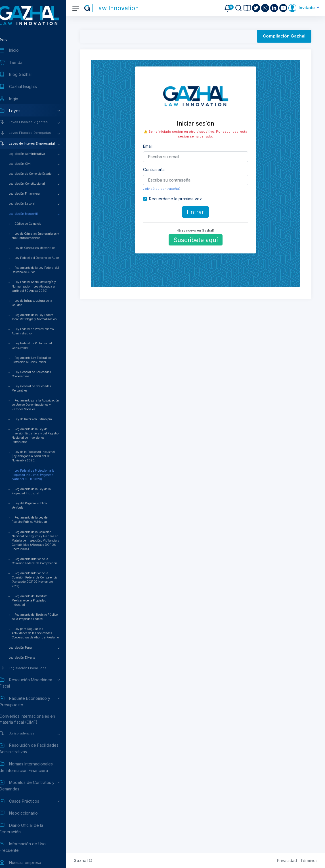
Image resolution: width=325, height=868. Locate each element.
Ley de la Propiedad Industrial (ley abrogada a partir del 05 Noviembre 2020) (42, 456)
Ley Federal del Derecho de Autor (46, 258)
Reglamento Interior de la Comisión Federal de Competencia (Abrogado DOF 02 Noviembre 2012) (43, 579)
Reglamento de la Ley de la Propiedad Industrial (40, 491)
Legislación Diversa (31, 657)
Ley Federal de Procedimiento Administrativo (41, 331)
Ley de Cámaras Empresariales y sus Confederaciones (44, 236)
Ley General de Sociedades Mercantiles (40, 388)
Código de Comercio (37, 224)
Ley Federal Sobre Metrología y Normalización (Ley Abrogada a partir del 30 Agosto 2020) (43, 286)
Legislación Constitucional (36, 184)
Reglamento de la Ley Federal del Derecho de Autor (44, 270)
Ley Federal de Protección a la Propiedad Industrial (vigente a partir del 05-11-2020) (42, 475)
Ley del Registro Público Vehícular (38, 505)
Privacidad (287, 860)
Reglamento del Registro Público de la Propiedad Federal (43, 617)
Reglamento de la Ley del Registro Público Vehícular (39, 520)
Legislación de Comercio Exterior (39, 174)
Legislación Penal (30, 648)
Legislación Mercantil (32, 214)
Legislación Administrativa (36, 154)
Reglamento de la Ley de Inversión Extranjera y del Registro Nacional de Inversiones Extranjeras (44, 435)
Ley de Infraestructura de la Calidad (41, 303)
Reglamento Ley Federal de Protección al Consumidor (40, 360)
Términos (309, 860)
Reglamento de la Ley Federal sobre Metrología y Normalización (43, 317)
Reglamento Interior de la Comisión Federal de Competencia (43, 561)
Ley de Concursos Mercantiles (44, 248)
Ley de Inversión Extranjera (42, 419)
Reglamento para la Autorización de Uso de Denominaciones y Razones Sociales (44, 405)
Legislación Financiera (33, 193)
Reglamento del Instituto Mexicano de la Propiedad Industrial (38, 600)
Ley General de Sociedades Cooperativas (40, 374)
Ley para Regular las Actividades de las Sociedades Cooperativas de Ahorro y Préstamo (44, 633)
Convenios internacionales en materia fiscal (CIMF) (36, 719)
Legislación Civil (29, 164)
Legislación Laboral (31, 203)
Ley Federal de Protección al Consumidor (41, 345)
